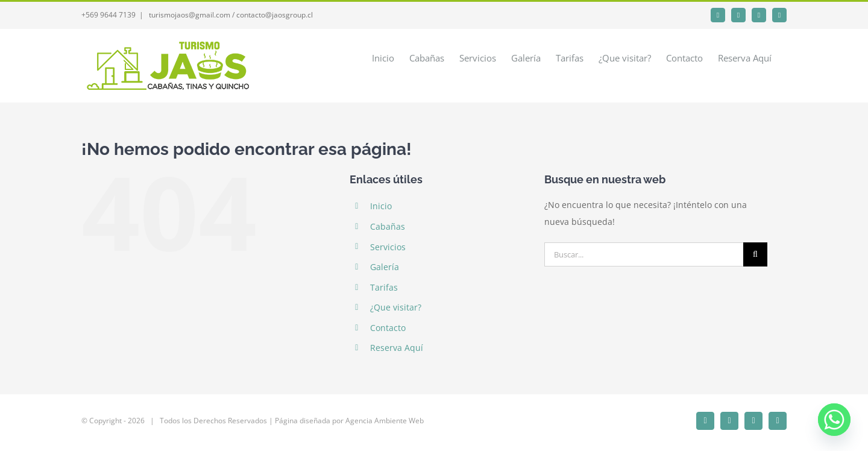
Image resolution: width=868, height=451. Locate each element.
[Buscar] (755, 254)
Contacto (388, 328)
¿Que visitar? (396, 307)
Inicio (381, 206)
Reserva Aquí (397, 348)
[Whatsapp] (834, 420)
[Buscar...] (644, 254)
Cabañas (388, 226)
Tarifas (384, 287)
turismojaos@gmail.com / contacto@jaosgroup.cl (230, 15)
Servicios (388, 247)
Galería (385, 267)
